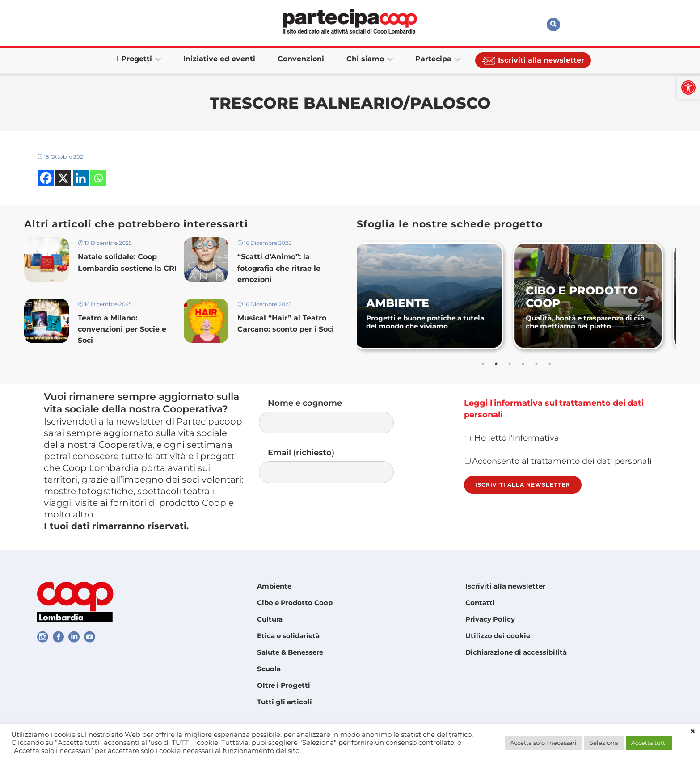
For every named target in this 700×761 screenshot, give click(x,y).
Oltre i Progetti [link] (284, 685)
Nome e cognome (335, 416)
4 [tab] (523, 364)
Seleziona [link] (604, 743)
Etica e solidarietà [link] (288, 636)
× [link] (693, 732)
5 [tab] (536, 364)
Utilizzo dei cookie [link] (498, 636)
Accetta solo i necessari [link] (543, 743)
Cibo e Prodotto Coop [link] (295, 603)
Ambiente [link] (274, 586)
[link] (688, 88)
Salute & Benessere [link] (290, 652)
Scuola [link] (269, 669)
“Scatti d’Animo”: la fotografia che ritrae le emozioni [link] (279, 268)
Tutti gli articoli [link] (285, 702)
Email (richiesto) (335, 465)
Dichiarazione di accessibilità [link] (516, 652)
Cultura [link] (270, 619)
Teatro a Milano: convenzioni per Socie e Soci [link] (122, 329)
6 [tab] (550, 364)
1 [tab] (483, 364)
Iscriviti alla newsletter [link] (505, 586)
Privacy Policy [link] (490, 619)
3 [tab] (510, 364)
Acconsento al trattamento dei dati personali (558, 461)
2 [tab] (496, 364)
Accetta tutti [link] (649, 743)
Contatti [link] (480, 603)
